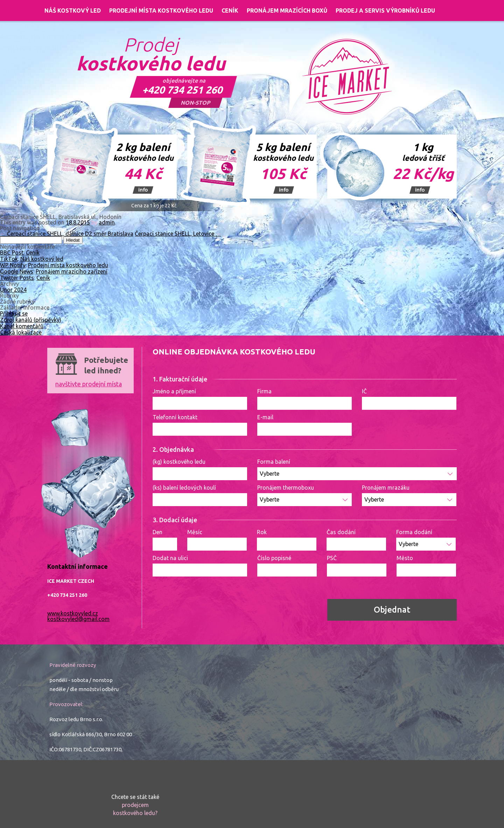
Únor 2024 (13, 290)
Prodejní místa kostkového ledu (161, 11)
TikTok (9, 259)
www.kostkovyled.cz (73, 613)
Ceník (230, 11)
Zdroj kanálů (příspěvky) (31, 320)
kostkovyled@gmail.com (78, 619)
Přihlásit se (14, 313)
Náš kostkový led (73, 11)
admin (107, 222)
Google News (17, 271)
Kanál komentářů (22, 326)
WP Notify (13, 265)
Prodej (151, 54)
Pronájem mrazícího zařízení (72, 271)
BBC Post (12, 253)
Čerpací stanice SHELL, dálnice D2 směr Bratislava (67, 234)
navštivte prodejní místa (89, 384)
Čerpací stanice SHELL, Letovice (178, 234)
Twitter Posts (17, 278)
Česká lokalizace (21, 332)
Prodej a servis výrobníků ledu (385, 11)
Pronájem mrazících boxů (287, 11)
